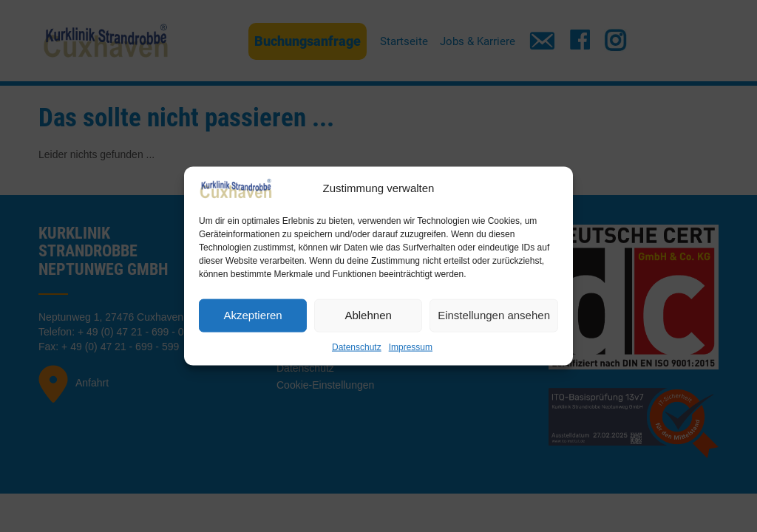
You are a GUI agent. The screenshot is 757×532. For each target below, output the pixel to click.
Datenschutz (357, 347)
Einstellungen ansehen (494, 315)
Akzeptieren (252, 315)
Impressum (411, 347)
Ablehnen (368, 315)
